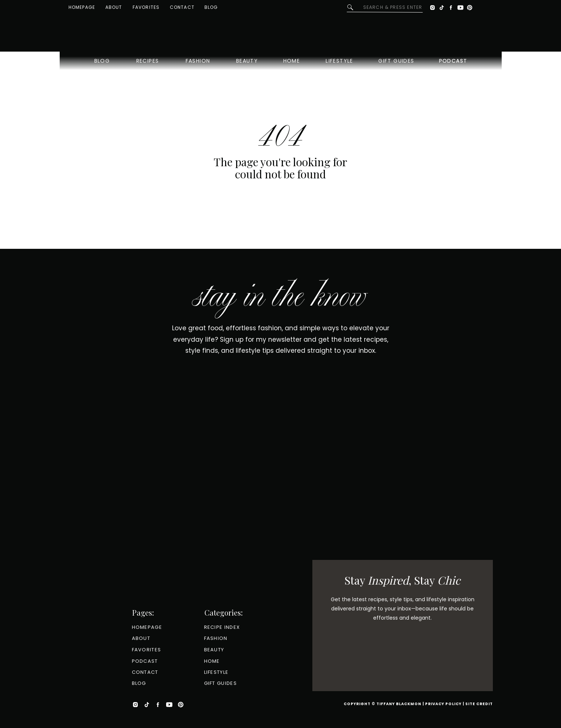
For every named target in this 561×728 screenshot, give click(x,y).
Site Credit (479, 704)
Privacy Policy (443, 704)
